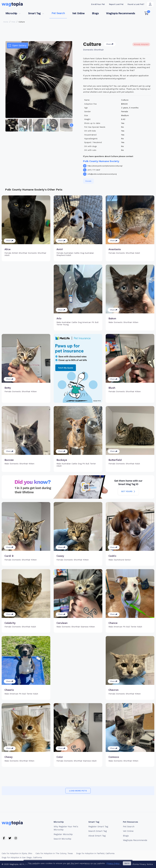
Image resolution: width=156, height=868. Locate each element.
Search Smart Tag (98, 831)
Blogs (95, 13)
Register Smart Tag (98, 827)
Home (6, 22)
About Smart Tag (97, 836)
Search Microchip (62, 839)
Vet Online (78, 13)
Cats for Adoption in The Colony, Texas (54, 853)
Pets (13, 22)
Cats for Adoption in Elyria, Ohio (17, 853)
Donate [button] (88, 181)
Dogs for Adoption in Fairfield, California (95, 853)
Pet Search (58, 13)
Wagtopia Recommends (121, 13)
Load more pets (78, 791)
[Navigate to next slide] (72, 125)
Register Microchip (63, 834)
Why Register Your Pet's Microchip (66, 828)
